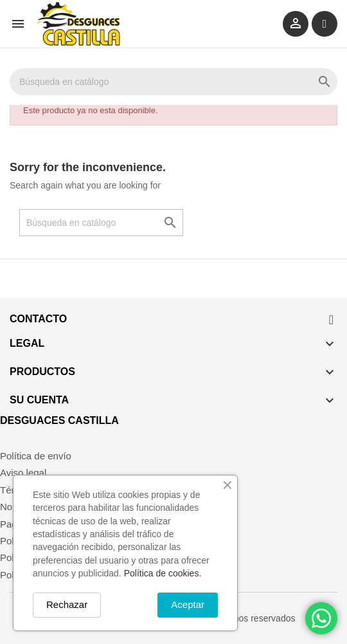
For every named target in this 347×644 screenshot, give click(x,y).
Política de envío (36, 456)
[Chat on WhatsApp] (321, 618)
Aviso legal (23, 473)
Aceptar (188, 604)
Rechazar (67, 604)
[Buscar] (173, 82)
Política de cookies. (163, 573)
